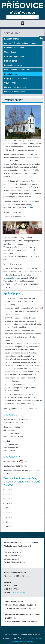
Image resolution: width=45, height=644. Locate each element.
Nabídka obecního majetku (16, 87)
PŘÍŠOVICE (23, 6)
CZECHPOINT (11, 83)
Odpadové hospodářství (15, 92)
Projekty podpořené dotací (16, 78)
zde (32, 208)
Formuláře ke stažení (13, 65)
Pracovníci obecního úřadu (16, 48)
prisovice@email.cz (12, 278)
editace (31, 638)
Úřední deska (10, 52)
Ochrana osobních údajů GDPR (18, 70)
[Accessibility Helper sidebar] (42, 39)
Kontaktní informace (13, 39)
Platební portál (10, 61)
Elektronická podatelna (14, 56)
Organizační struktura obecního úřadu (20, 43)
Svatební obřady (11, 74)
